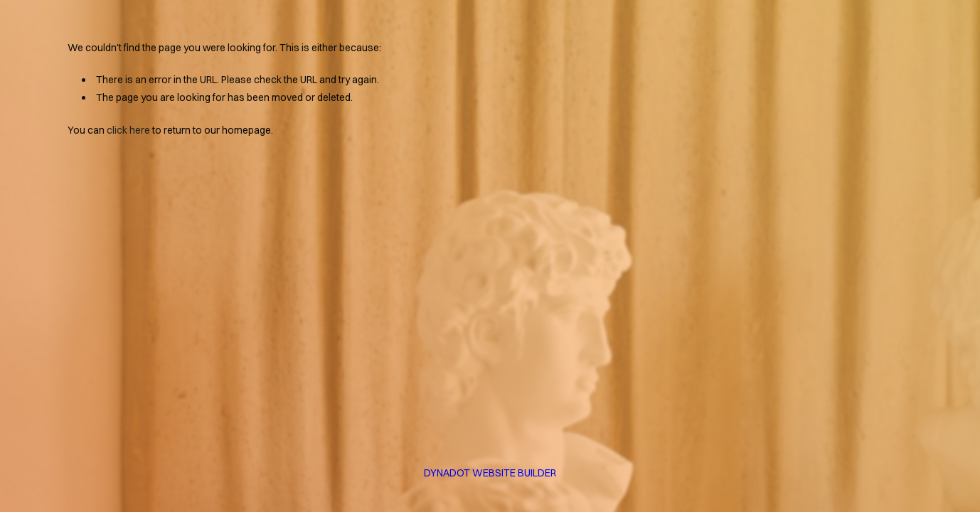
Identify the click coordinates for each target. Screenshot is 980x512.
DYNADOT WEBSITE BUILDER (490, 473)
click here (128, 130)
